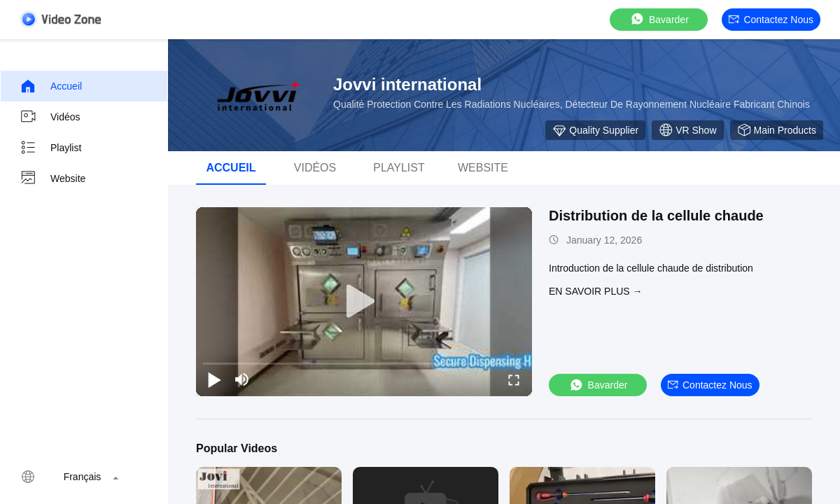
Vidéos (50, 117)
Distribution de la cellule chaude (656, 216)
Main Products (777, 130)
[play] (364, 302)
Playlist (50, 148)
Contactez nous (771, 20)
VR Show (687, 130)
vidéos (315, 168)
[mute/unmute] (242, 379)
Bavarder (659, 19)
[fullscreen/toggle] (514, 379)
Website (52, 178)
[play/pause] (214, 379)
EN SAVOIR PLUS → (596, 291)
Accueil (51, 86)
